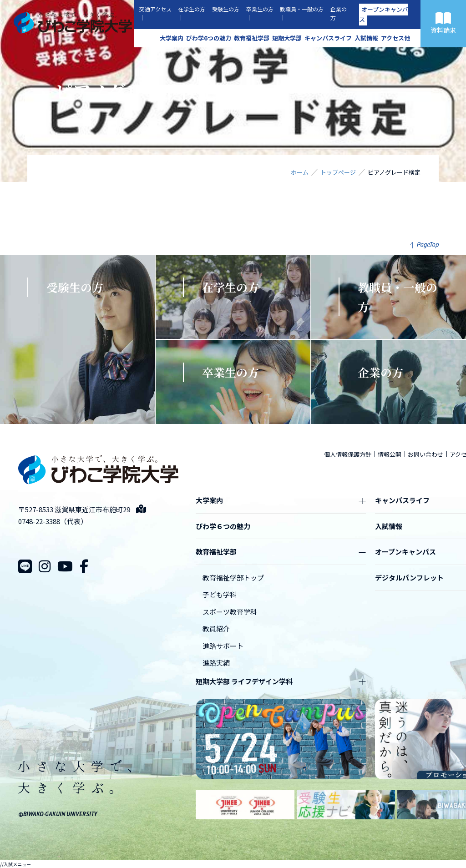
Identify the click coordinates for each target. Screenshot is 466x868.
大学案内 (172, 38)
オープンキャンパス (384, 14)
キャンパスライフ (328, 38)
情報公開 (390, 454)
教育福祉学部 (252, 38)
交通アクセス (155, 9)
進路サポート (223, 646)
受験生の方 (226, 9)
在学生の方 (192, 9)
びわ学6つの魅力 (209, 38)
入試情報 (366, 38)
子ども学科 (220, 594)
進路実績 (216, 663)
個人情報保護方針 (348, 454)
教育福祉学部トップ (233, 578)
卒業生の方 (260, 9)
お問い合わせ (425, 454)
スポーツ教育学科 (230, 612)
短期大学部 (287, 38)
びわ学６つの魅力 (223, 526)
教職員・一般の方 (302, 9)
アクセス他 (395, 38)
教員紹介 (216, 628)
